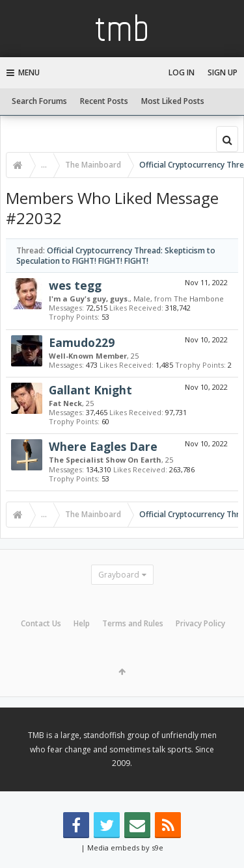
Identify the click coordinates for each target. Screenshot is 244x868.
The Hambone (199, 299)
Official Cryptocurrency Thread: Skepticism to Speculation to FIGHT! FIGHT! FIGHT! (116, 255)
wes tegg (75, 285)
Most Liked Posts (173, 101)
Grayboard (119, 575)
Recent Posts (104, 101)
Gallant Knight (90, 390)
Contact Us (41, 623)
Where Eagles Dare (103, 446)
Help (82, 623)
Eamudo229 (82, 342)
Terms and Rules (133, 623)
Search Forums (39, 101)
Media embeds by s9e (125, 848)
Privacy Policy (200, 623)
